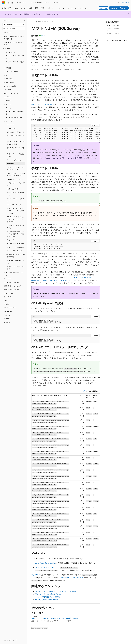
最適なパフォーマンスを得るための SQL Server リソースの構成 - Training (54, 618)
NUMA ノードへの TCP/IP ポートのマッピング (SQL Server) (56, 591)
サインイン (125, 3)
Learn (33, 22)
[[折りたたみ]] (24, 20)
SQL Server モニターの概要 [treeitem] (16, 244)
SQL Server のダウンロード (119, 8)
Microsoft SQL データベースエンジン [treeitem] (15, 57)
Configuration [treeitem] (11, 128)
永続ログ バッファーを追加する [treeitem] (16, 194)
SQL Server (48, 22)
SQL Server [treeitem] (7, 33)
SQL (40, 22)
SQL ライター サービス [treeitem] (14, 205)
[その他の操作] (98, 22)
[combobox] (14, 25)
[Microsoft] (4, 3)
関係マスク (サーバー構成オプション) (49, 594)
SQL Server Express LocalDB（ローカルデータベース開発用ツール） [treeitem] (16, 234)
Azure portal (104, 8)
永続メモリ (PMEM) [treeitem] (13, 189)
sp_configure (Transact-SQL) (45, 563)
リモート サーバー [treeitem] (13, 240)
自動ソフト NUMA (113, 26)
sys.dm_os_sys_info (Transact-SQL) (47, 567)
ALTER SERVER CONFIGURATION (43, 104)
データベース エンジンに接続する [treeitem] (15, 63)
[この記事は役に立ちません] (110, 43)
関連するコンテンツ (113, 33)
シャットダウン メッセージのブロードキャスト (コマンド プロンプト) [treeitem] (16, 211)
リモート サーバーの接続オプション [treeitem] (16, 155)
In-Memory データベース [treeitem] (15, 179)
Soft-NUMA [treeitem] (11, 163)
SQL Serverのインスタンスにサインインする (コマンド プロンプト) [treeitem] (16, 219)
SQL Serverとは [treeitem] (10, 52)
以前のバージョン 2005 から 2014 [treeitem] (13, 44)
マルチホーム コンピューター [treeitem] (16, 137)
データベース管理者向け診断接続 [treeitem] (15, 227)
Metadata (110, 31)
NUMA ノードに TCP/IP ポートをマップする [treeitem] (15, 168)
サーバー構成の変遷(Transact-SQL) (47, 597)
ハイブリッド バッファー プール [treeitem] (16, 184)
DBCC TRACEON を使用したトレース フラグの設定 (64, 158)
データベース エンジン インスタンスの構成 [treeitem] (16, 143)
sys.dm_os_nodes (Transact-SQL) (46, 600)
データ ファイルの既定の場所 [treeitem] (16, 149)
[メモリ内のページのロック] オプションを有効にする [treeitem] (16, 174)
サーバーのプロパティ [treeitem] (14, 160)
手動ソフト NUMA (113, 28)
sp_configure (36, 575)
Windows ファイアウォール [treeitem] (16, 132)
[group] (66, 134)
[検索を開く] (119, 3)
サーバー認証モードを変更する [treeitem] (15, 200)
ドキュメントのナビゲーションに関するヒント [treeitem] (14, 38)
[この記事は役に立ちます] (107, 43)
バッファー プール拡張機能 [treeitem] (16, 247)
